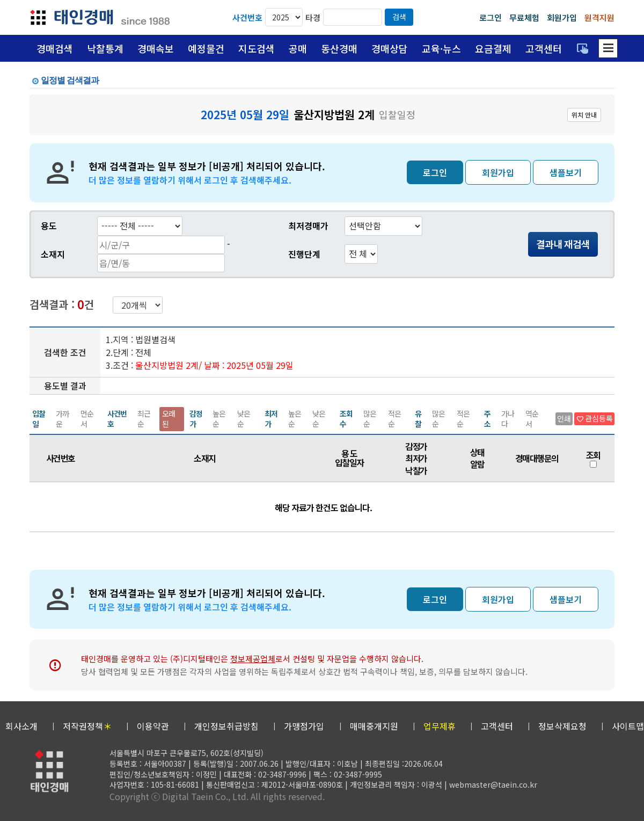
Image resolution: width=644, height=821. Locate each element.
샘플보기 (566, 172)
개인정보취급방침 (226, 726)
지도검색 (257, 48)
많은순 (370, 419)
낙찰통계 (105, 48)
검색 (399, 17)
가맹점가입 (304, 726)
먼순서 (87, 419)
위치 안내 (584, 115)
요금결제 (493, 48)
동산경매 (339, 48)
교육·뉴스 (441, 48)
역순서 (532, 419)
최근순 (144, 419)
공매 (298, 48)
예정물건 (206, 48)
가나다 (508, 419)
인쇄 (564, 418)
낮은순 (244, 419)
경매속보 (156, 48)
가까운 (62, 419)
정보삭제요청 (562, 726)
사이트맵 (628, 726)
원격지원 (599, 17)
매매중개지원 (374, 726)
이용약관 (153, 726)
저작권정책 (87, 726)
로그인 (491, 17)
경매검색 (55, 48)
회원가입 (562, 17)
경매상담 (390, 48)
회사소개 (21, 726)
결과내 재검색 (563, 244)
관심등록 (594, 418)
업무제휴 (440, 726)
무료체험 (524, 17)
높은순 (219, 419)
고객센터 (544, 48)
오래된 (169, 419)
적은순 (394, 419)
